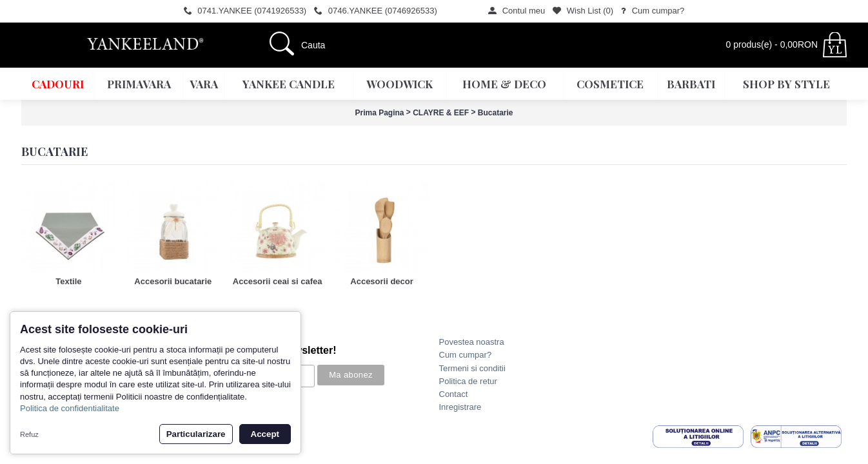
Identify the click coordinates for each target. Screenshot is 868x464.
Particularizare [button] (196, 434)
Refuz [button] (29, 434)
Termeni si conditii (472, 368)
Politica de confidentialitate (70, 408)
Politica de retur (468, 381)
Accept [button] (265, 434)
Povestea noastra (472, 342)
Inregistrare (460, 407)
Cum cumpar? (466, 355)
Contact (454, 394)
